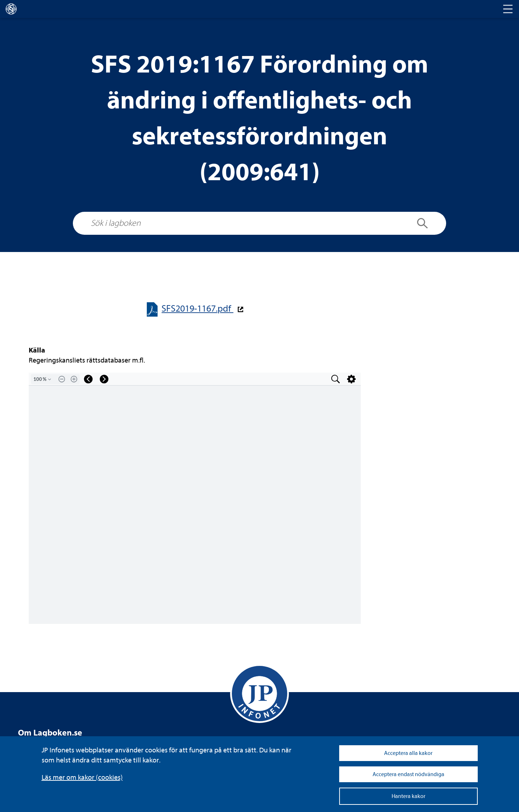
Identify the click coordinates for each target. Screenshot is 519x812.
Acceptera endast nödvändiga (408, 774)
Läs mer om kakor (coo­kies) (82, 777)
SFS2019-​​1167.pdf (197, 309)
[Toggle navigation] (508, 9)
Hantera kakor (408, 796)
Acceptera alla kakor (408, 753)
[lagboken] (11, 9)
